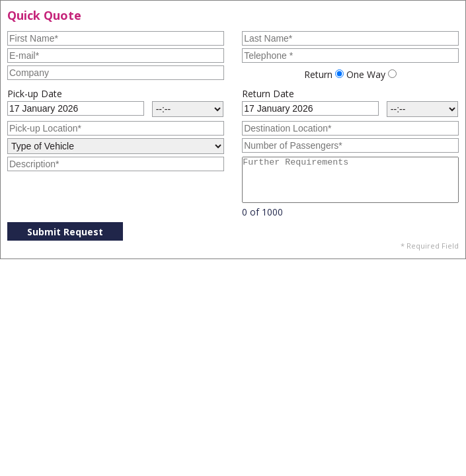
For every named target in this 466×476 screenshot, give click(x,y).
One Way (366, 74)
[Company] (116, 73)
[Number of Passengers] (350, 145)
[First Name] (116, 38)
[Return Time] (422, 109)
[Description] (116, 164)
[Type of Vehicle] (116, 146)
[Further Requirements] (350, 180)
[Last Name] (350, 38)
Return (318, 74)
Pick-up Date (35, 94)
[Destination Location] (350, 128)
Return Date (268, 94)
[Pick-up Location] (116, 128)
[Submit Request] (65, 231)
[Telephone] (350, 56)
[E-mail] (116, 56)
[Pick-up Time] (188, 109)
